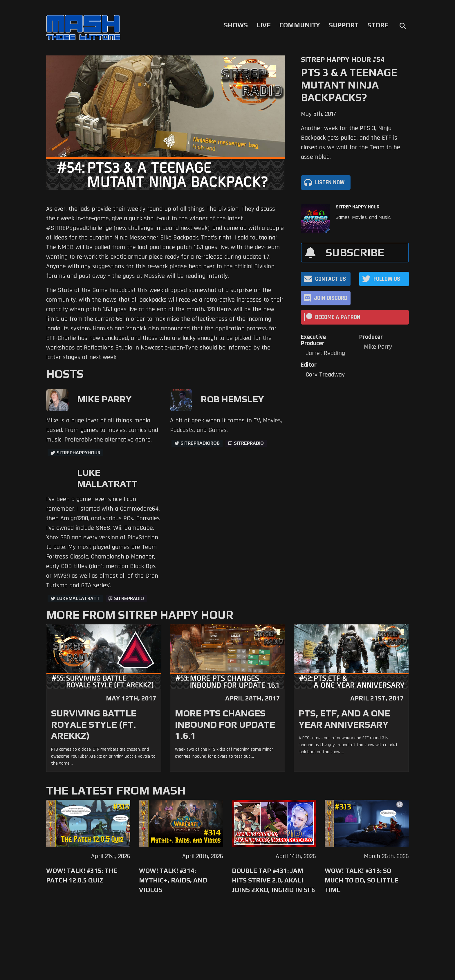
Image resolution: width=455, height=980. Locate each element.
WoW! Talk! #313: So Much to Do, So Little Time (362, 880)
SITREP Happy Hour (358, 207)
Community (300, 25)
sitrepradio (249, 443)
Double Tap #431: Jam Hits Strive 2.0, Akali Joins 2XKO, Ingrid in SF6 (273, 880)
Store (378, 25)
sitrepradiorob (200, 443)
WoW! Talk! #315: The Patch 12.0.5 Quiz (82, 875)
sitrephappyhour (78, 453)
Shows (236, 25)
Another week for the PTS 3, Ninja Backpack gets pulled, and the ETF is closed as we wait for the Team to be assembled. (351, 143)
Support (344, 25)
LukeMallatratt (78, 598)
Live (264, 25)
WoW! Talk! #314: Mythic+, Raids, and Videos (173, 880)
